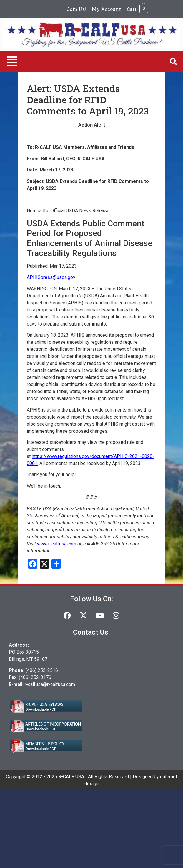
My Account (106, 9)
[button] (12, 61)
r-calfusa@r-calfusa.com (50, 684)
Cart (132, 9)
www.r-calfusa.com (57, 544)
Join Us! (76, 9)
